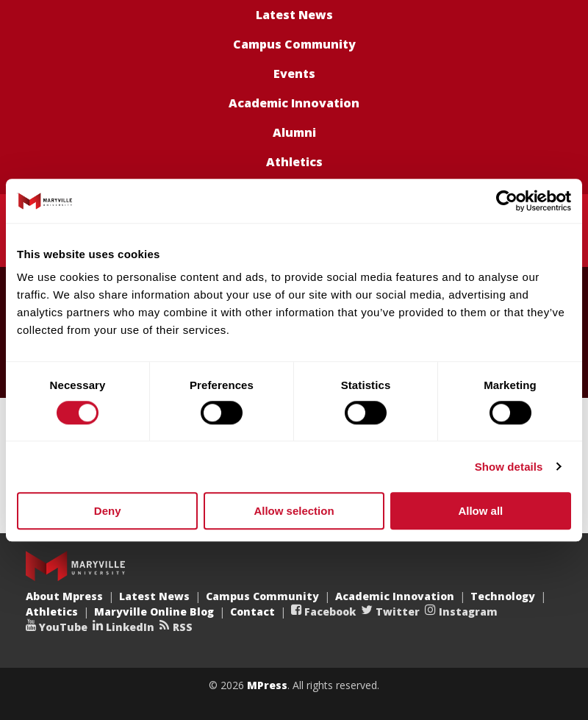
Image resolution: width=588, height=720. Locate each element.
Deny (108, 511)
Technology (503, 596)
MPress (267, 685)
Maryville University (75, 566)
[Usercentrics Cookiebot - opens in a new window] (507, 201)
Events (294, 74)
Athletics (294, 162)
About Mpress (64, 596)
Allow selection (294, 511)
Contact (252, 612)
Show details (509, 467)
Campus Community (294, 44)
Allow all (480, 511)
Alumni (294, 132)
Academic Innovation (294, 103)
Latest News (294, 15)
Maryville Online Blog (154, 612)
